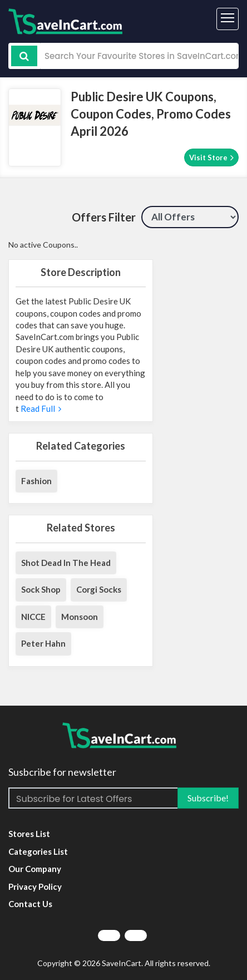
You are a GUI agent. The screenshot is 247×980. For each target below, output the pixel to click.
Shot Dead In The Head (66, 563)
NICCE (33, 617)
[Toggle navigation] (228, 19)
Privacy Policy (35, 887)
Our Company (35, 869)
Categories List (38, 851)
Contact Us (30, 904)
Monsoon (80, 617)
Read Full (40, 408)
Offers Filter (104, 217)
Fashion (36, 481)
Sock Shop (41, 589)
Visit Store (211, 157)
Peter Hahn (43, 643)
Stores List (29, 834)
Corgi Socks (99, 589)
